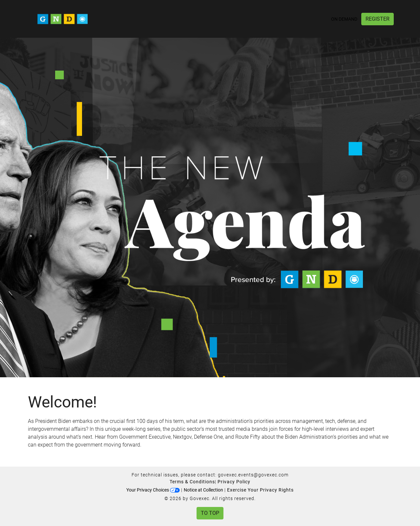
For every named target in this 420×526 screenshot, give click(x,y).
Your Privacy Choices (153, 490)
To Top (210, 513)
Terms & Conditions (192, 482)
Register (378, 19)
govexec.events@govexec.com (253, 475)
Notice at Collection (203, 490)
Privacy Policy (234, 482)
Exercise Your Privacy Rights (260, 490)
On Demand (344, 19)
